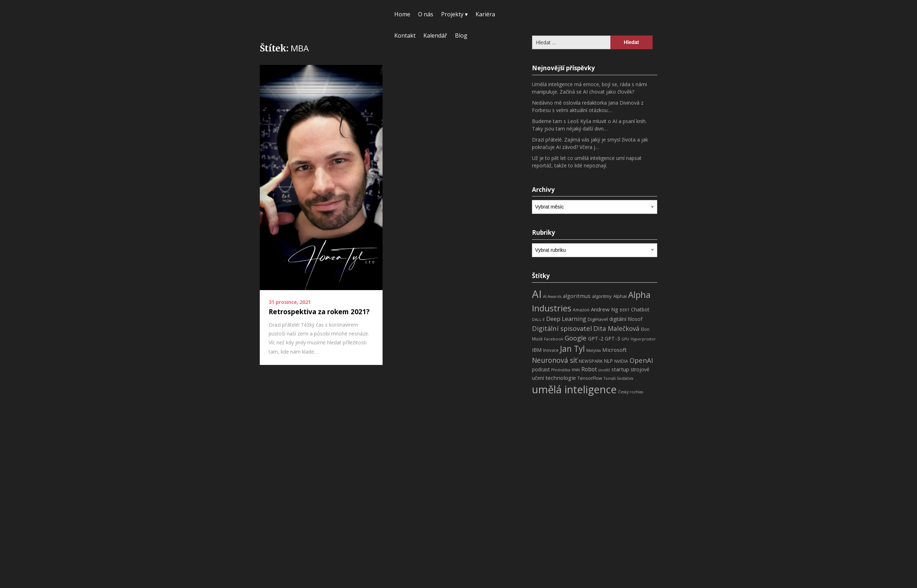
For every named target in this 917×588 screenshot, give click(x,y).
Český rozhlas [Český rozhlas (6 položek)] (631, 392)
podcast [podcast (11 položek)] (541, 369)
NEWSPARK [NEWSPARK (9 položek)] (591, 361)
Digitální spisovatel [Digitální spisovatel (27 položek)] (562, 328)
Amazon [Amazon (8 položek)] (581, 310)
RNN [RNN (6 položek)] (576, 370)
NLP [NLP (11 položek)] (608, 361)
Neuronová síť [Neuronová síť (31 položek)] (555, 360)
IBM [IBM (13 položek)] (537, 350)
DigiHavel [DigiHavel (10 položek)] (598, 319)
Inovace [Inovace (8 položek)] (551, 350)
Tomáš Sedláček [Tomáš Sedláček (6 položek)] (619, 378)
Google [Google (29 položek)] (576, 338)
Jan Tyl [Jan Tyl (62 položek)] (572, 349)
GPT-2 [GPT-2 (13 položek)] (596, 338)
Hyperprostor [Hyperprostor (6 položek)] (643, 339)
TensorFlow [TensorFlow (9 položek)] (590, 378)
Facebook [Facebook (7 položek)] (554, 339)
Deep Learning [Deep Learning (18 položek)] (566, 319)
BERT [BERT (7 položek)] (625, 310)
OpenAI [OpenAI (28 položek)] (641, 360)
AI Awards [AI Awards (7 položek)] (552, 296)
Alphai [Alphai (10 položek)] (620, 296)
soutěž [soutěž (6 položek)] (604, 370)
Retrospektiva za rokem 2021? (319, 312)
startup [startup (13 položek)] (620, 369)
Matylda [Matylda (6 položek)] (594, 350)
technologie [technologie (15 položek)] (561, 378)
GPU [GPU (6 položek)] (625, 339)
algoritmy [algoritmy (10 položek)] (602, 296)
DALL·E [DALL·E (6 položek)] (538, 320)
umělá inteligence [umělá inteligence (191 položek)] (574, 389)
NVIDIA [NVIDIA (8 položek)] (621, 361)
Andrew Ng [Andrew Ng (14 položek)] (605, 309)
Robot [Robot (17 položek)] (589, 369)
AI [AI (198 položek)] (537, 294)
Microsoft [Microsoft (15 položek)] (614, 350)
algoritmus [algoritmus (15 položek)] (577, 296)
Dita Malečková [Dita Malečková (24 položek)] (616, 328)
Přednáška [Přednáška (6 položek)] (561, 370)
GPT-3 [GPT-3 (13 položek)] (612, 338)
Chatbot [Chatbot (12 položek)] (640, 309)
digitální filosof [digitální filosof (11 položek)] (626, 319)
